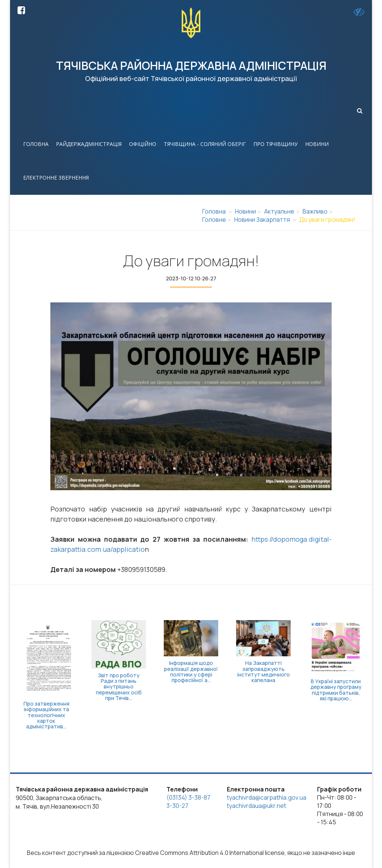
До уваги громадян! (327, 220)
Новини (317, 144)
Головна (36, 144)
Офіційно (143, 144)
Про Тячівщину (275, 144)
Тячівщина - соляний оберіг (205, 144)
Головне (214, 220)
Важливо (315, 211)
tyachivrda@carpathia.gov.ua (267, 797)
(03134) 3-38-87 (188, 797)
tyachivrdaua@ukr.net (256, 806)
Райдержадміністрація (89, 144)
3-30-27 (177, 806)
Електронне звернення (56, 178)
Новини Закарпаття (262, 220)
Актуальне (279, 211)
